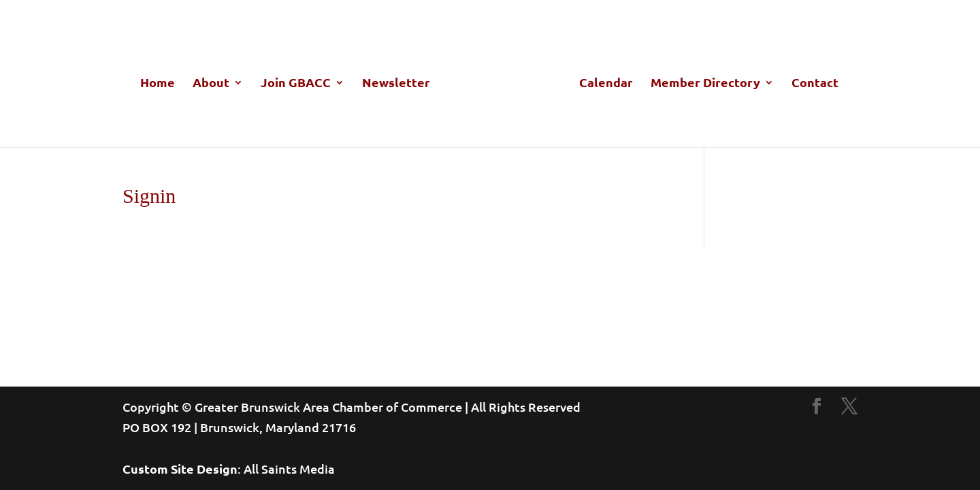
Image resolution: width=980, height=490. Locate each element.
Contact (815, 84)
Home (158, 84)
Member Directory (705, 84)
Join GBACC (296, 84)
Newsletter (396, 84)
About (211, 84)
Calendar (606, 84)
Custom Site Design (180, 469)
